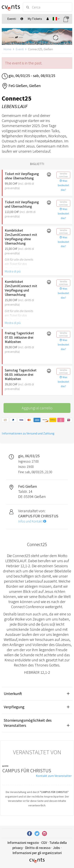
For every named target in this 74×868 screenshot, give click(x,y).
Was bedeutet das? (63, 185)
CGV (44, 843)
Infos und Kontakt (32, 521)
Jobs (56, 848)
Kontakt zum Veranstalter (54, 776)
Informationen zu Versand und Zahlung (28, 433)
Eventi (20, 49)
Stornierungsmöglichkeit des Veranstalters (28, 723)
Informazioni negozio (23, 843)
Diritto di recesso (38, 848)
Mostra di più (13, 271)
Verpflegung (14, 707)
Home (7, 49)
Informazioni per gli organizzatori (37, 853)
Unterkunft (13, 693)
